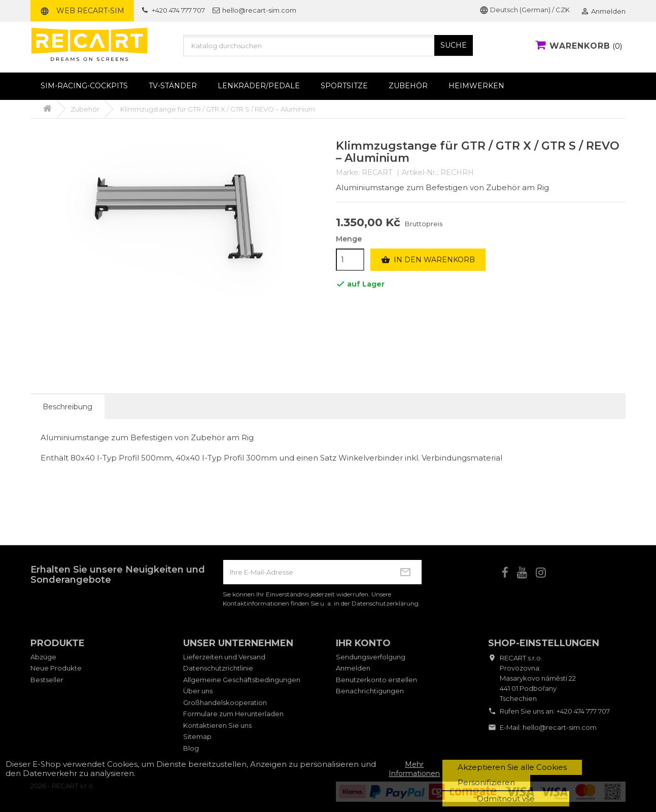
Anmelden (353, 668)
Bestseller (47, 680)
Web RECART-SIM (82, 11)
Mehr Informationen (414, 769)
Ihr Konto (363, 643)
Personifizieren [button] (486, 782)
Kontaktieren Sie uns (217, 725)
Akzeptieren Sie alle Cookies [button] (512, 767)
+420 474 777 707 (583, 711)
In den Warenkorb (428, 260)
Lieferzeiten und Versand (224, 657)
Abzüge (43, 657)
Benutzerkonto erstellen (376, 680)
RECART (377, 172)
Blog (191, 748)
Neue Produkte (56, 668)
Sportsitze (344, 86)
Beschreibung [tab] (67, 407)
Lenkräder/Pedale (259, 86)
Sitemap (197, 736)
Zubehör (408, 86)
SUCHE (454, 45)
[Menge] (350, 260)
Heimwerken (476, 86)
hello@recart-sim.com (560, 727)
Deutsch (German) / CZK (525, 10)
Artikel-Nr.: (420, 173)
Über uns (198, 691)
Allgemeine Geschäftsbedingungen (242, 680)
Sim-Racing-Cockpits (84, 86)
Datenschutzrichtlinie (218, 668)
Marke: (348, 173)
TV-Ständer (173, 86)
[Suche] (328, 46)
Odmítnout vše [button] (506, 799)
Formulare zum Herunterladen (233, 714)
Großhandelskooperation (225, 702)
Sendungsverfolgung (371, 657)
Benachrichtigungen (370, 691)
